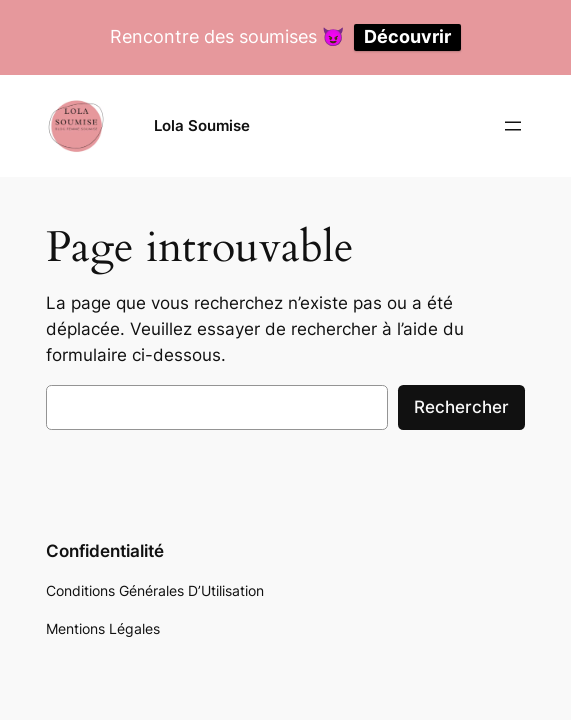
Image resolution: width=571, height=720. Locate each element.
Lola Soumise (202, 125)
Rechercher (461, 407)
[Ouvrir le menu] (513, 126)
